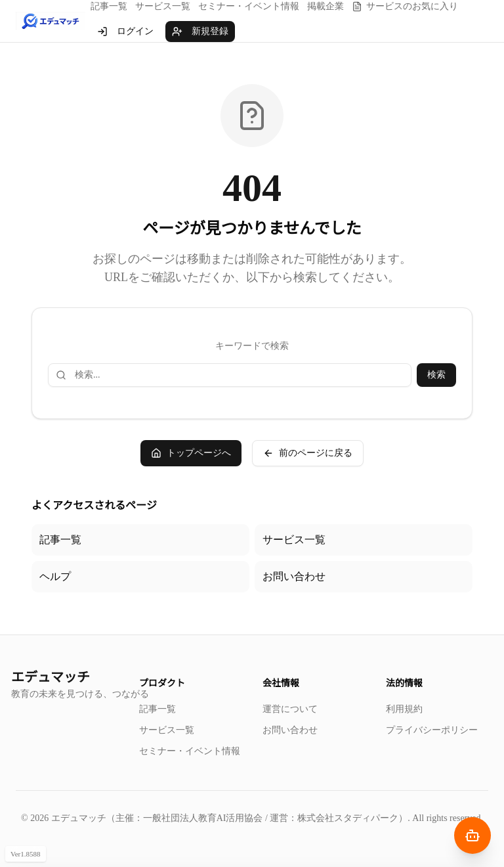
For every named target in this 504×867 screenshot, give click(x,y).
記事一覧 (109, 6)
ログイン (125, 32)
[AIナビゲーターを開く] (472, 835)
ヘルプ (55, 576)
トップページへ (191, 453)
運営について (290, 709)
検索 (436, 375)
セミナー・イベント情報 (249, 6)
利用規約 (404, 709)
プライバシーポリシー (432, 730)
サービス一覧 (163, 6)
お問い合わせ (294, 576)
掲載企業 (325, 6)
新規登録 (200, 32)
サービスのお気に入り (405, 7)
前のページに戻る (308, 453)
